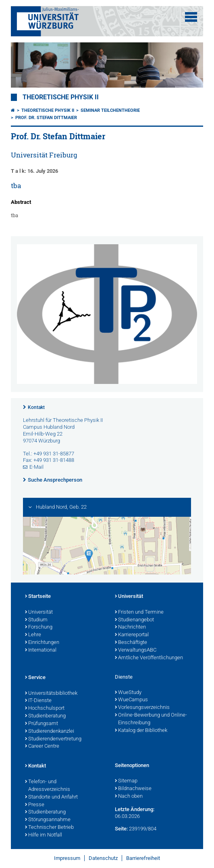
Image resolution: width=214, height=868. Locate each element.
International (41, 650)
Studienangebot (134, 620)
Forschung (39, 627)
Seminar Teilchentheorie (110, 110)
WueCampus (131, 700)
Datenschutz (103, 858)
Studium (36, 620)
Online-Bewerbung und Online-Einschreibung (151, 719)
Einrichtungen (42, 643)
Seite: (121, 829)
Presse (35, 805)
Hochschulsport (45, 709)
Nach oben (129, 797)
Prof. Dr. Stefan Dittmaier (46, 118)
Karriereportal (132, 635)
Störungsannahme (48, 820)
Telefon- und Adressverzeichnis (48, 786)
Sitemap (126, 781)
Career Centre (42, 746)
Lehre (33, 635)
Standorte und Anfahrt (51, 797)
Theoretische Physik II (61, 97)
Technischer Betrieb (49, 828)
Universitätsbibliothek (51, 694)
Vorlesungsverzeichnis (142, 708)
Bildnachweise (133, 789)
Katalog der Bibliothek (141, 731)
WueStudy (128, 693)
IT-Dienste (38, 701)
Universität (39, 612)
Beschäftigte (131, 643)
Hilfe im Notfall (44, 835)
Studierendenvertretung (53, 739)
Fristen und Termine (139, 612)
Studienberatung (45, 716)
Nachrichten (130, 627)
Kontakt (36, 407)
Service (35, 678)
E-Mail (36, 467)
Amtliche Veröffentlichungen (149, 658)
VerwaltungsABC (136, 650)
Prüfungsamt (42, 724)
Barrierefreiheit (143, 858)
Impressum (67, 858)
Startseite (38, 597)
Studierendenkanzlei (50, 732)
